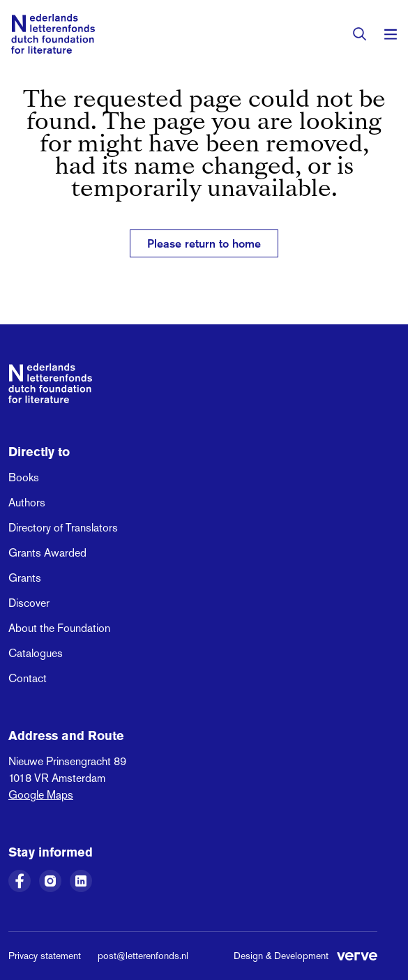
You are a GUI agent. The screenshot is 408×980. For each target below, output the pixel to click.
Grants (25, 578)
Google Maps (41, 795)
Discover (29, 603)
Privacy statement (45, 956)
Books (24, 477)
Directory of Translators (63, 528)
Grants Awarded (47, 553)
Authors (27, 503)
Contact (28, 678)
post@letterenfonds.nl (143, 956)
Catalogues (36, 653)
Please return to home (204, 243)
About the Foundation (59, 628)
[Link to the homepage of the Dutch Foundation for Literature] (53, 34)
